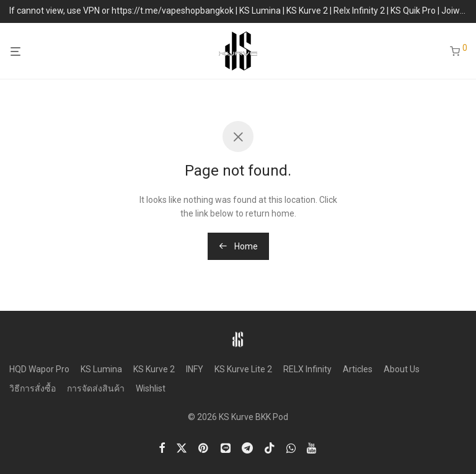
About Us (402, 369)
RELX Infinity (307, 369)
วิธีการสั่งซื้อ (33, 388)
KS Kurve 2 (154, 369)
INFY (195, 369)
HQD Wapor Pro (39, 369)
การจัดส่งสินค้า (96, 388)
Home (238, 246)
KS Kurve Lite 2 (243, 369)
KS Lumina (101, 369)
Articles (358, 369)
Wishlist (151, 388)
